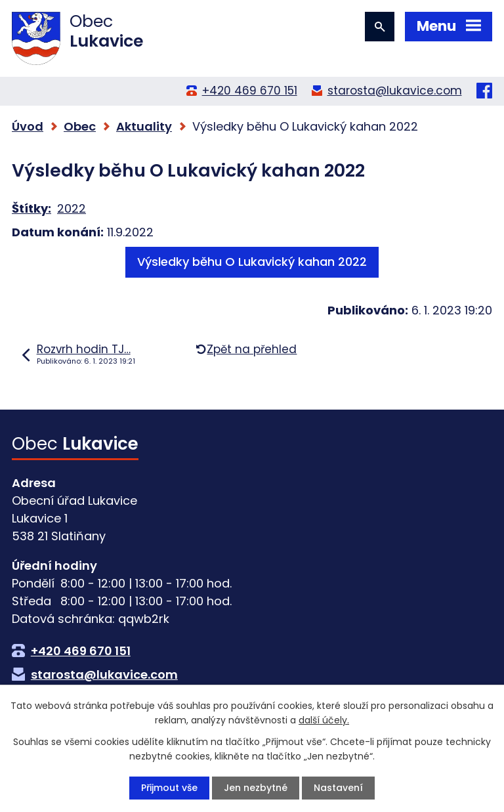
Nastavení (338, 788)
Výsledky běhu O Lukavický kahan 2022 (252, 262)
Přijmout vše (169, 788)
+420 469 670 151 (250, 91)
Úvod (28, 126)
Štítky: (31, 208)
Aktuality (144, 126)
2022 (72, 208)
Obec (80, 126)
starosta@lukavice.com (395, 91)
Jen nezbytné (256, 788)
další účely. (324, 720)
